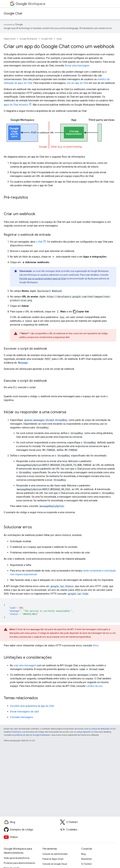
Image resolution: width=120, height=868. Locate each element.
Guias (59, 39)
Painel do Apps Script (53, 859)
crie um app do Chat (77, 83)
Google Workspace (28, 39)
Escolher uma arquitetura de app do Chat (32, 706)
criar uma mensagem (25, 665)
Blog (83, 854)
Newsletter (87, 859)
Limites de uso (94, 686)
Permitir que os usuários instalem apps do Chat (43, 279)
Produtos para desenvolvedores (19, 863)
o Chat (39, 242)
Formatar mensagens (22, 717)
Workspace (31, 4)
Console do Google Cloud (55, 864)
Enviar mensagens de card (24, 712)
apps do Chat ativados (16, 105)
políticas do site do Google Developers (32, 735)
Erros (96, 645)
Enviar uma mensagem (77, 66)
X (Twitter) (87, 864)
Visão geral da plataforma (17, 858)
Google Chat (13, 13)
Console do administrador (55, 854)
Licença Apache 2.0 (84, 732)
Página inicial (10, 39)
